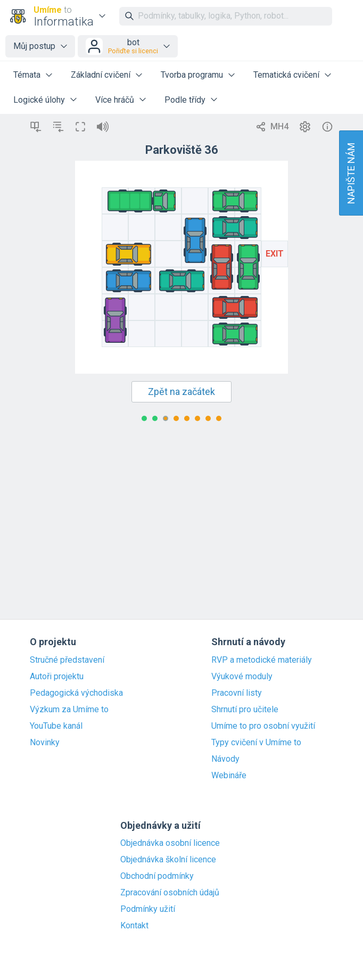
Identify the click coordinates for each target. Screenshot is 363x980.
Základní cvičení (101, 75)
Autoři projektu (57, 677)
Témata (27, 75)
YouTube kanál (56, 726)
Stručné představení (67, 660)
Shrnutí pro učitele (245, 710)
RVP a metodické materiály (262, 660)
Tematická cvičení (286, 75)
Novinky (45, 743)
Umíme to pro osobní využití (263, 726)
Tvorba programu (192, 75)
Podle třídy (185, 100)
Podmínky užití (148, 909)
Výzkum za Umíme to (69, 710)
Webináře (229, 776)
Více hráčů (115, 100)
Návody (225, 759)
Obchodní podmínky (157, 876)
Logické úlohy (39, 100)
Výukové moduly (242, 677)
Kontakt (134, 926)
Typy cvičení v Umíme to (256, 743)
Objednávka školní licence (168, 860)
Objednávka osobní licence (170, 843)
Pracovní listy (237, 693)
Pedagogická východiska (76, 693)
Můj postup (34, 46)
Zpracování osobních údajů (170, 893)
